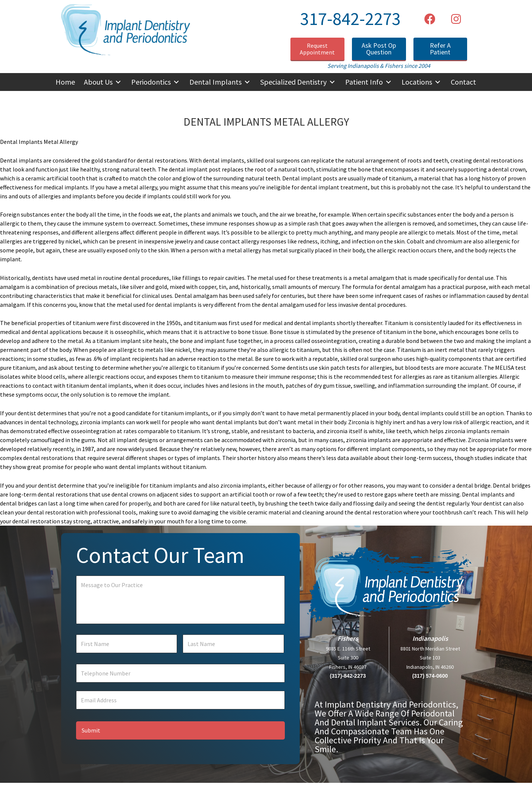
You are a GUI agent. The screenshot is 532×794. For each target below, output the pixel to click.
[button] (430, 19)
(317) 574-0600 (430, 681)
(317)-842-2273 (348, 681)
